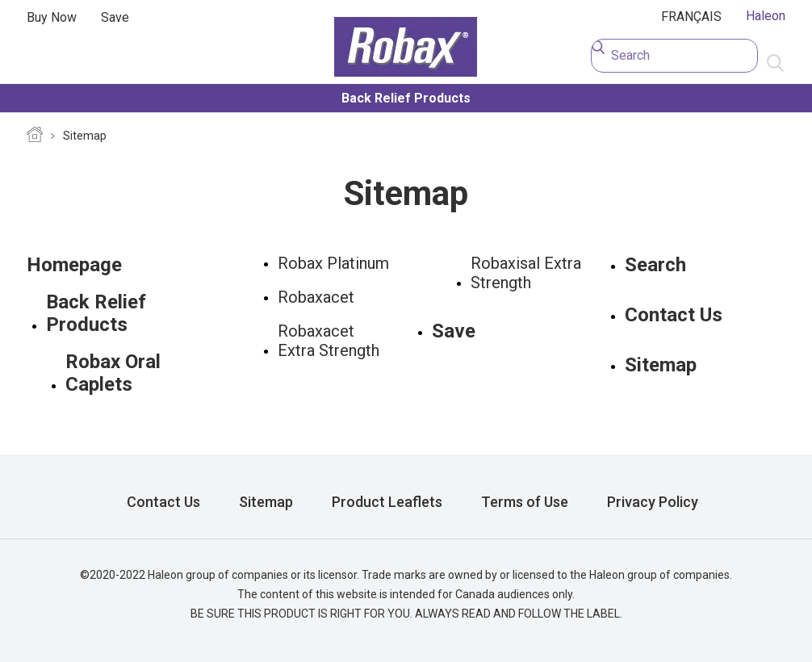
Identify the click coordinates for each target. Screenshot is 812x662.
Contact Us (674, 315)
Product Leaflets (387, 502)
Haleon (766, 16)
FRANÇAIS (691, 17)
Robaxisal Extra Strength (526, 273)
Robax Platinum (333, 263)
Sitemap (85, 136)
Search (655, 265)
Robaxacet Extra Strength (329, 341)
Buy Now (52, 17)
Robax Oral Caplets (113, 373)
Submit (776, 64)
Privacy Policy (653, 502)
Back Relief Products (406, 98)
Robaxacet (316, 297)
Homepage (35, 136)
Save (115, 17)
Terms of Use (525, 502)
